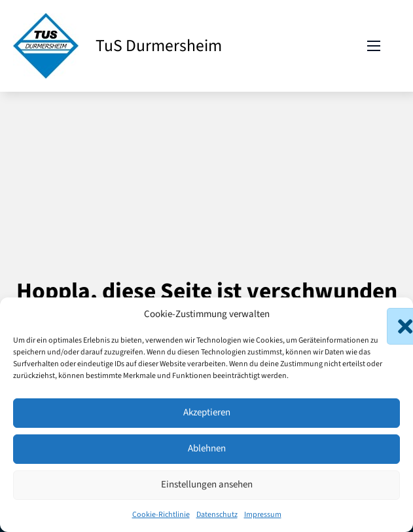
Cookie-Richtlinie (161, 515)
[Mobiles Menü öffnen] (374, 46)
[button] (393, 314)
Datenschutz (217, 515)
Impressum (263, 515)
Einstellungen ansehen (207, 484)
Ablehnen (207, 448)
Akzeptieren (207, 412)
